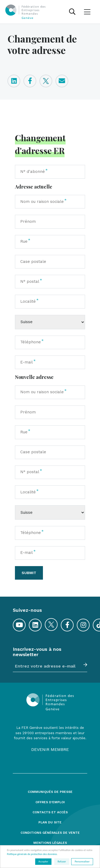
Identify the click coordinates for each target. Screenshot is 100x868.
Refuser (62, 861)
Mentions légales (50, 843)
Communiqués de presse (50, 792)
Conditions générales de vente (50, 833)
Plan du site (50, 822)
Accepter (43, 861)
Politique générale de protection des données (32, 854)
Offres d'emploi (50, 802)
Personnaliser (82, 861)
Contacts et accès (50, 812)
